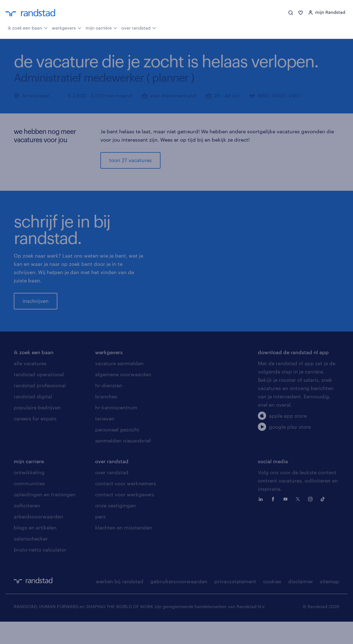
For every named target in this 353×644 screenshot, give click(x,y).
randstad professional (40, 408)
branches (106, 419)
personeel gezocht (117, 452)
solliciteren (27, 528)
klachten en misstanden (124, 550)
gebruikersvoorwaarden (179, 604)
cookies (272, 604)
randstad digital (33, 419)
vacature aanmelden (119, 386)
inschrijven (36, 312)
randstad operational (39, 397)
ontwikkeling (29, 495)
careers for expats (35, 441)
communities (29, 506)
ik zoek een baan (28, 28)
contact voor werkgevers (125, 517)
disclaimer (301, 604)
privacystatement (235, 604)
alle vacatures (30, 386)
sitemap (330, 604)
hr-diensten (109, 408)
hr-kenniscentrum (116, 430)
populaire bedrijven (37, 430)
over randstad (139, 28)
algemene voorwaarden (123, 397)
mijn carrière (101, 28)
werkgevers (67, 28)
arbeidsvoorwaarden (38, 539)
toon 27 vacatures (130, 160)
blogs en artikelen (35, 550)
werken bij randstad (120, 604)
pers (100, 539)
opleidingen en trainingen (45, 517)
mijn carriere (29, 484)
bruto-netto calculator (40, 572)
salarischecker (31, 561)
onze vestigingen (116, 528)
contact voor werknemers (126, 506)
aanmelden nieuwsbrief (123, 463)
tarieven (105, 441)
